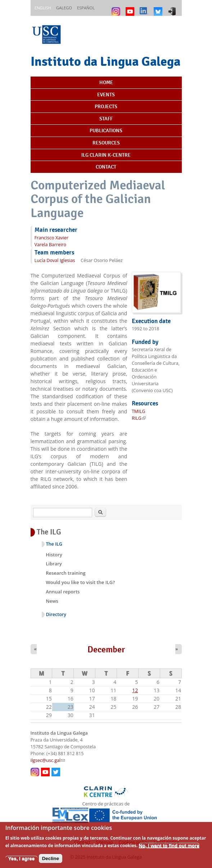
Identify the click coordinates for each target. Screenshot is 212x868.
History (54, 555)
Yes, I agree (21, 862)
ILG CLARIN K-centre (106, 155)
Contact (106, 167)
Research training (66, 573)
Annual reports (63, 592)
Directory (56, 614)
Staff (106, 119)
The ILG (54, 544)
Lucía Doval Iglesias (55, 260)
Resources (106, 143)
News (52, 601)
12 (135, 690)
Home (106, 82)
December (106, 649)
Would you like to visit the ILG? (80, 582)
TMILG (139, 411)
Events (106, 95)
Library (54, 564)
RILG (139, 418)
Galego (64, 8)
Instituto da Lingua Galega (105, 61)
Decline (51, 862)
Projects (106, 106)
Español (86, 8)
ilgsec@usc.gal (48, 760)
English (43, 8)
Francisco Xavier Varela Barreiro (51, 241)
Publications (106, 130)
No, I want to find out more (169, 849)
